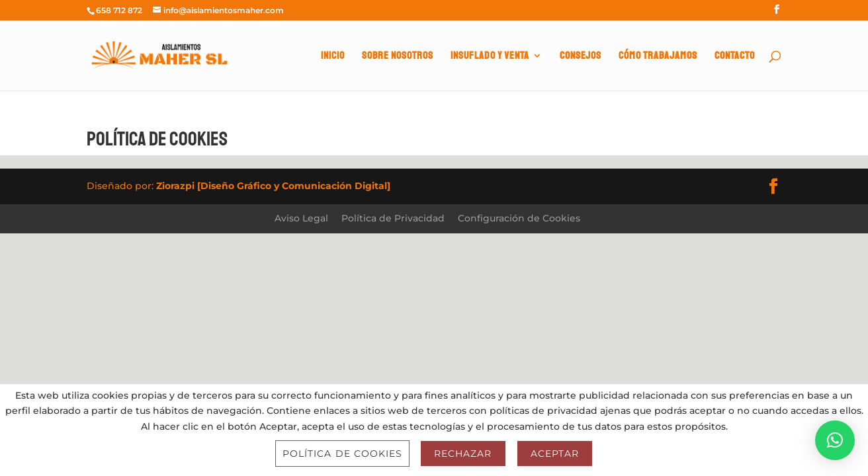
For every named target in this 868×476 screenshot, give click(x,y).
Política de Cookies (342, 454)
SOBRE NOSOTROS (398, 57)
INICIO (333, 57)
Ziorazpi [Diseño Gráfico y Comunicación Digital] (273, 186)
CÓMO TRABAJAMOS (658, 57)
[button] (835, 440)
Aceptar (555, 454)
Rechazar (463, 454)
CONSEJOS (581, 57)
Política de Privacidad (393, 218)
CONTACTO (735, 57)
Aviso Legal (301, 218)
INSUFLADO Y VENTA (490, 57)
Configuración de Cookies (519, 218)
